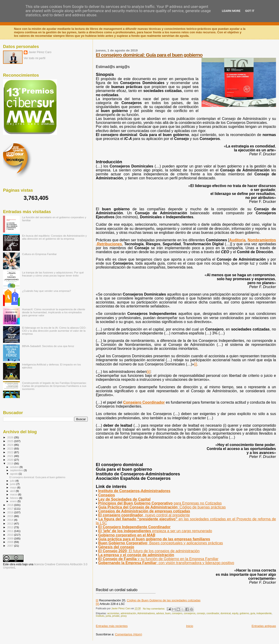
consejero (177, 613)
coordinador (213, 613)
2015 (11, 516)
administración (128, 613)
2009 (11, 538)
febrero (15, 498)
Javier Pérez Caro (40, 52)
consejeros (190, 613)
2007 (11, 546)
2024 (11, 445)
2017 (11, 509)
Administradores (146, 613)
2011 (11, 531)
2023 (11, 448)
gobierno (244, 613)
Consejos (107, 495)
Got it (250, 11)
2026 (11, 437)
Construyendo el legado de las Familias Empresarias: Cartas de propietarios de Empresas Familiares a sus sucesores (54, 386)
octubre (15, 467)
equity (235, 613)
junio (13, 484)
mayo (14, 487)
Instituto (100, 616)
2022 (11, 452)
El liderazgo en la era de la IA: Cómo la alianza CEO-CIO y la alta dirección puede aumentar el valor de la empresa (54, 331)
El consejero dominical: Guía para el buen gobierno (149, 55)
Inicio (190, 626)
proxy (124, 616)
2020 (11, 460)
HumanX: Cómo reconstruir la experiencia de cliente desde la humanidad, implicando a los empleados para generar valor (54, 312)
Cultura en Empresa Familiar (39, 254)
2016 (11, 512)
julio (13, 481)
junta (108, 616)
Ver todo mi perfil (35, 58)
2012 (11, 527)
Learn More (231, 11)
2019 (11, 463)
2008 (11, 542)
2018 (11, 505)
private (116, 616)
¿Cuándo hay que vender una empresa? (47, 291)
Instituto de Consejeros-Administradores (134, 491)
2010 (11, 535)
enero (14, 501)
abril (13, 491)
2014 (11, 520)
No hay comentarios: (154, 609)
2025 (11, 441)
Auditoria (237, 240)
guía (253, 613)
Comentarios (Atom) (128, 634)
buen (168, 613)
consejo (201, 613)
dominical (225, 613)
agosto (15, 474)
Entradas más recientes (112, 626)
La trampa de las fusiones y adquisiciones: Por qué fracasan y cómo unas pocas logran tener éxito (53, 274)
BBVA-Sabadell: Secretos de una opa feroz (48, 346)
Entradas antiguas (264, 626)
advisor (160, 613)
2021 (11, 456)
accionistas (113, 613)
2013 (11, 523)
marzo (14, 494)
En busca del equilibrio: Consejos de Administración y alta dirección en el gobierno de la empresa (54, 237)
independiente (264, 613)
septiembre (17, 470)
